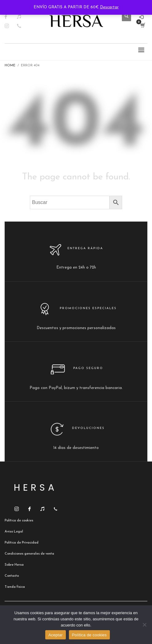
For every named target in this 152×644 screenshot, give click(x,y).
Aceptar (56, 635)
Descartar (109, 7)
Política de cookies (89, 635)
